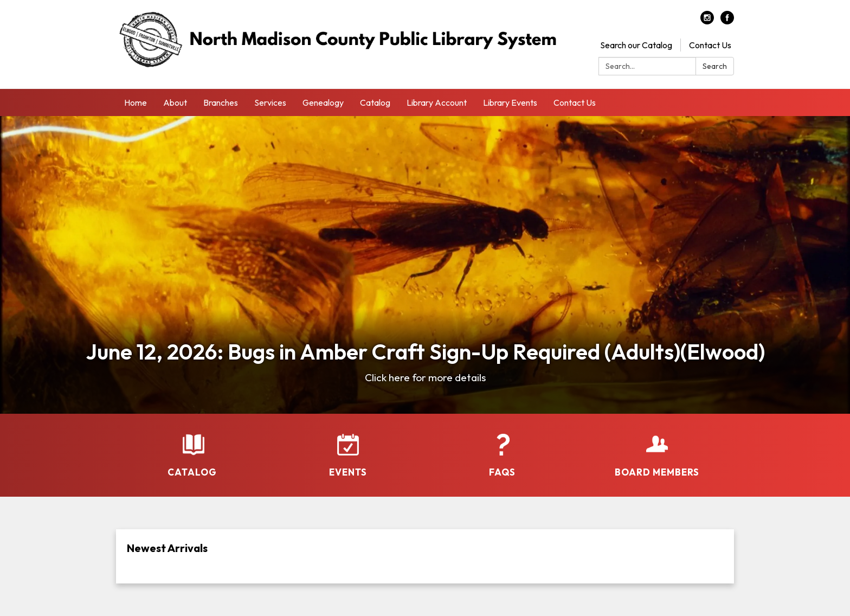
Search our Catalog (636, 45)
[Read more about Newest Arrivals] (425, 556)
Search (715, 66)
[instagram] (707, 21)
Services (270, 102)
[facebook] (727, 21)
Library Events (510, 102)
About (175, 102)
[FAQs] (502, 448)
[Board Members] (657, 448)
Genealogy (323, 102)
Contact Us (710, 45)
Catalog (375, 102)
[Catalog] (193, 448)
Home (136, 102)
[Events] (348, 448)
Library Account (437, 102)
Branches (221, 102)
